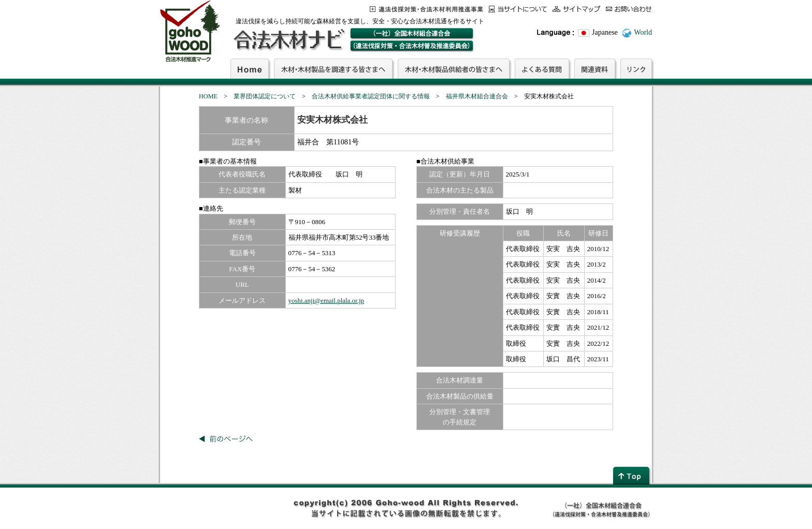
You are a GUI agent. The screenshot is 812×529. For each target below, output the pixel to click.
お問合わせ (629, 9)
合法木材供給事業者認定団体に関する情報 (371, 96)
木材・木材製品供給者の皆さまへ (454, 68)
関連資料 (595, 68)
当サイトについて (518, 9)
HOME (208, 96)
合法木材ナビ (289, 40)
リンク (636, 68)
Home (250, 68)
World (643, 32)
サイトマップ (577, 9)
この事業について (426, 9)
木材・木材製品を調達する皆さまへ (333, 68)
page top (632, 475)
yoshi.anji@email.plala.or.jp (326, 300)
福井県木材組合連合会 (477, 96)
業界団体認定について (265, 96)
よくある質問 (542, 68)
